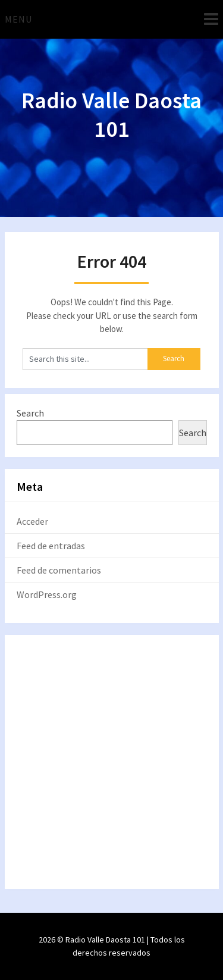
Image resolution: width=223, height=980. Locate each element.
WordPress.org (47, 594)
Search (30, 413)
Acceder (32, 521)
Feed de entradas (51, 546)
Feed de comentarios (59, 570)
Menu (18, 19)
